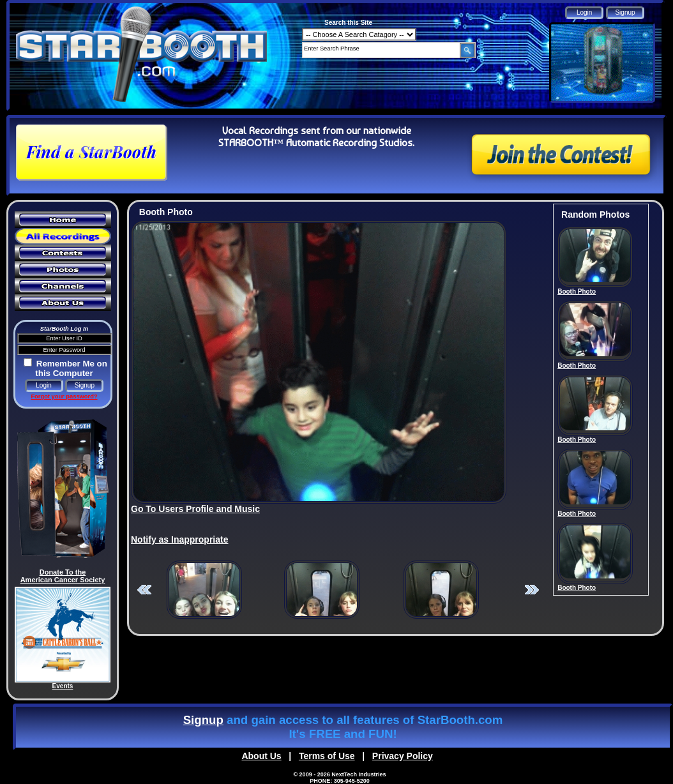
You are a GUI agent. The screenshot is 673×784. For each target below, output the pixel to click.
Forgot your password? (64, 396)
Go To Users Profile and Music (195, 509)
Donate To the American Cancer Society (63, 576)
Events (63, 686)
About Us (261, 756)
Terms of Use (327, 756)
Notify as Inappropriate (179, 539)
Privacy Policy (403, 756)
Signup (203, 720)
